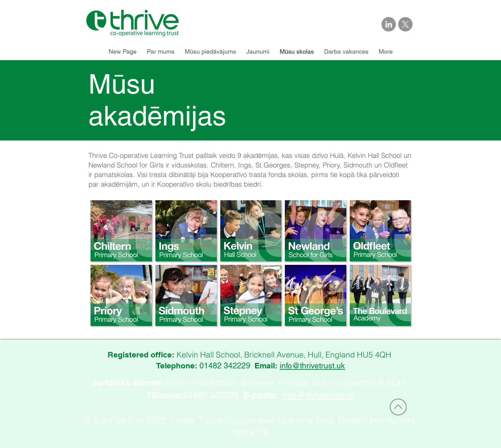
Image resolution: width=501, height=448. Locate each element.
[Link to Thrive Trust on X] (405, 24)
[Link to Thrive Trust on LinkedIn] (389, 24)
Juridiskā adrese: (127, 383)
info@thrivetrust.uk (312, 366)
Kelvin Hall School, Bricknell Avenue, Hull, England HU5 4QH (285, 383)
